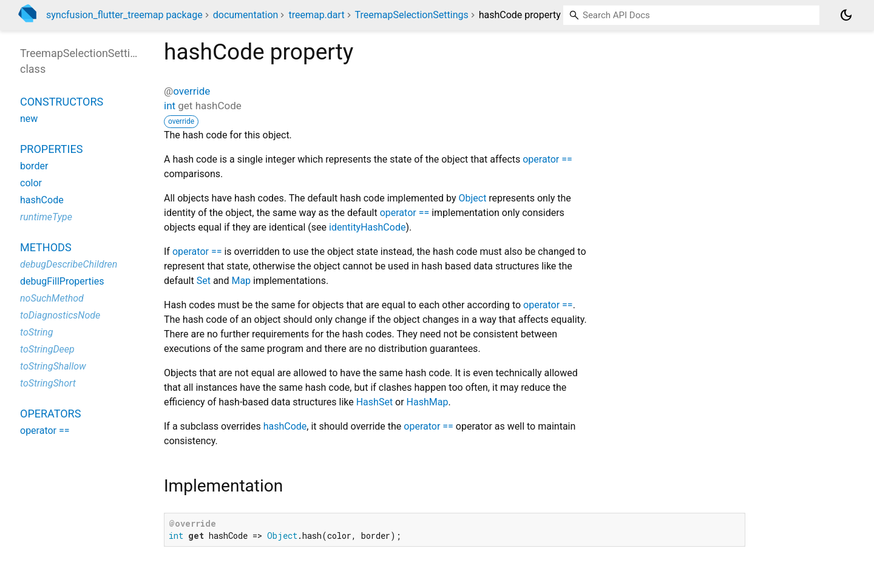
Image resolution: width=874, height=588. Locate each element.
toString (36, 332)
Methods (46, 247)
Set (204, 281)
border (34, 166)
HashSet (374, 402)
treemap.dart (316, 15)
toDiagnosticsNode (60, 315)
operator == (547, 159)
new (29, 119)
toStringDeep (47, 349)
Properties (51, 149)
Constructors (62, 102)
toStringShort (48, 383)
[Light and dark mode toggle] (846, 15)
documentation (246, 15)
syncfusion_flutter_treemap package (124, 15)
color (31, 183)
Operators (50, 414)
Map (241, 281)
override (191, 91)
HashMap (428, 402)
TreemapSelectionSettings (412, 15)
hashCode (285, 426)
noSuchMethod (52, 298)
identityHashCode (367, 227)
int (170, 106)
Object (472, 198)
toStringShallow (53, 366)
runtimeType (46, 217)
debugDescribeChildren (69, 264)
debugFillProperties (62, 281)
